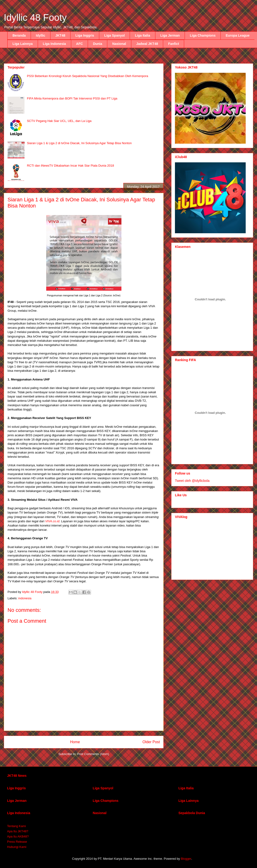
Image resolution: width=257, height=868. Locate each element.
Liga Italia (143, 35)
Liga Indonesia (54, 44)
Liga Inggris (85, 35)
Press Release (17, 842)
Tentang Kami (17, 826)
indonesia (25, 598)
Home (75, 742)
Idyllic (41, 35)
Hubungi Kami (17, 847)
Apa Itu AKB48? (18, 836)
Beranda (19, 35)
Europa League (238, 35)
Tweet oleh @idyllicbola (192, 481)
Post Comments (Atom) (93, 754)
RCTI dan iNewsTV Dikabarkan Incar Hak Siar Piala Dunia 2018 (70, 166)
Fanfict (174, 44)
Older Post (151, 742)
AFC (80, 44)
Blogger (186, 859)
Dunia (97, 44)
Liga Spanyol (114, 35)
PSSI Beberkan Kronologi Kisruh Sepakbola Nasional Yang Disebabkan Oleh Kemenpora (87, 76)
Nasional (119, 44)
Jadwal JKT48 (147, 44)
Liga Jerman (170, 35)
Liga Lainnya (23, 44)
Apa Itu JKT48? (18, 831)
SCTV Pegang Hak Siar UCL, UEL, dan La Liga (59, 121)
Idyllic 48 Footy (35, 17)
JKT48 (60, 35)
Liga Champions (203, 35)
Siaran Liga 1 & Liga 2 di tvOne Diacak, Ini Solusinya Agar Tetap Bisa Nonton (79, 143)
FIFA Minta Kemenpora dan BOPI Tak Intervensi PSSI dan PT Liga (72, 98)
